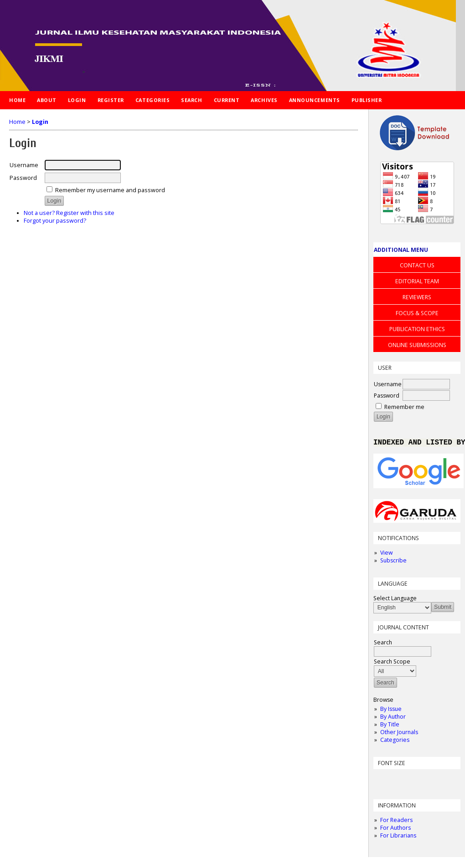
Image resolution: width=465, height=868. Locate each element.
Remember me (404, 407)
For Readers (396, 822)
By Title (390, 726)
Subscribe (393, 562)
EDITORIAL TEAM (417, 281)
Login (77, 100)
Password (387, 396)
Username (388, 384)
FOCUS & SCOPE (417, 313)
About (47, 100)
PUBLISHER (367, 100)
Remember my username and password (110, 190)
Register (111, 100)
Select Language (395, 600)
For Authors (395, 830)
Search (191, 100)
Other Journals (399, 734)
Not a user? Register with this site (69, 213)
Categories (395, 742)
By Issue (391, 711)
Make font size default (396, 781)
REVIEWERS (417, 297)
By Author (393, 718)
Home (17, 100)
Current (227, 100)
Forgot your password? (55, 221)
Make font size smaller (382, 781)
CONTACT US (417, 265)
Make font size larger (411, 781)
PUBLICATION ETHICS (417, 329)
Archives (264, 100)
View (386, 554)
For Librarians (398, 837)
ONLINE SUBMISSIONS (417, 345)
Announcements (315, 100)
